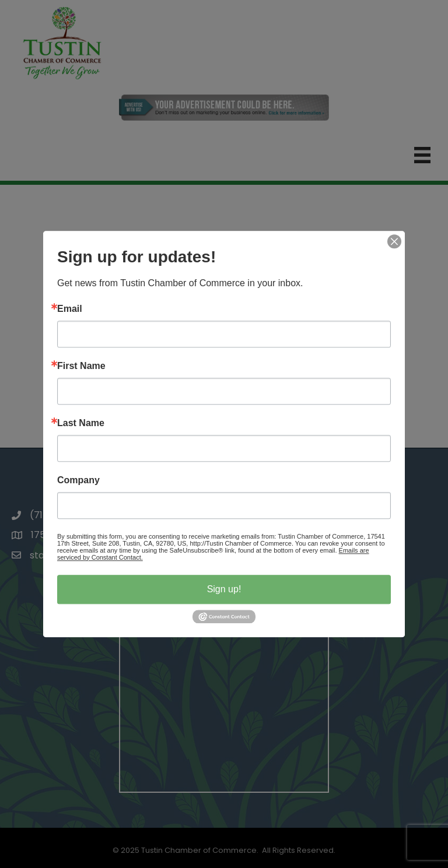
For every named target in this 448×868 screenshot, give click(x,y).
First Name (81, 366)
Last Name (81, 423)
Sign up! (224, 589)
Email (70, 309)
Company (78, 480)
